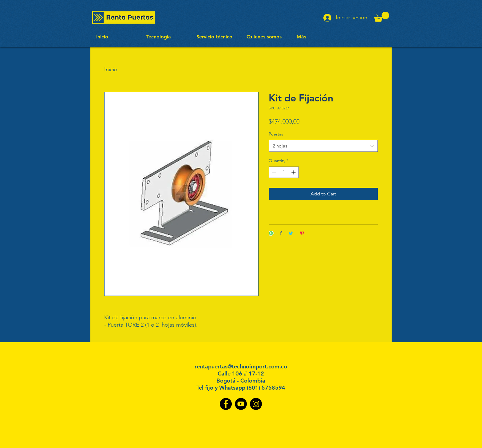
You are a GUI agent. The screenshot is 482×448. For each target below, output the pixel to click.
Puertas (276, 134)
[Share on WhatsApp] (271, 234)
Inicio (111, 69)
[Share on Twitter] (291, 234)
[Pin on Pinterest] (302, 234)
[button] (382, 17)
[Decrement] (273, 172)
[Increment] (294, 172)
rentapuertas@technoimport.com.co (241, 366)
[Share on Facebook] (281, 234)
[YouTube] (241, 404)
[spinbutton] (284, 172)
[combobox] (323, 146)
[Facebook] (226, 404)
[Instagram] (256, 404)
